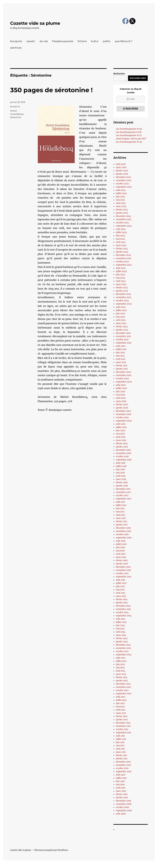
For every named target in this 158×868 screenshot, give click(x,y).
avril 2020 (121, 398)
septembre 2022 (124, 304)
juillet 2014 (121, 622)
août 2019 (121, 424)
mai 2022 (120, 317)
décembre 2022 (123, 294)
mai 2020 (120, 395)
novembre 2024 (124, 219)
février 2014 (122, 638)
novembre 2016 (124, 531)
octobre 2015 (122, 573)
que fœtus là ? (124, 41)
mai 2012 (120, 707)
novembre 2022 (124, 297)
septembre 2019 (124, 421)
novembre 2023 (124, 258)
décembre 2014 (123, 606)
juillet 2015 (121, 583)
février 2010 (122, 794)
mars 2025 (121, 206)
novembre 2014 (123, 609)
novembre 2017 (123, 492)
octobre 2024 (122, 223)
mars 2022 (121, 323)
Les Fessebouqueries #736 (129, 142)
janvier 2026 (122, 174)
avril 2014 (121, 632)
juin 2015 (120, 586)
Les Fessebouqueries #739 (129, 129)
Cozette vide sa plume (35, 23)
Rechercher (119, 74)
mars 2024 (121, 245)
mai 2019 (120, 434)
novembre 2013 (123, 648)
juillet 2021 (121, 349)
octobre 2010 (122, 768)
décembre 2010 (123, 762)
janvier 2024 (122, 252)
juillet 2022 (121, 310)
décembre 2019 (123, 411)
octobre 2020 (122, 379)
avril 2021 (121, 359)
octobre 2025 (122, 184)
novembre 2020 (124, 375)
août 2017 (121, 502)
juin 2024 (121, 236)
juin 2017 (120, 508)
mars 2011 (121, 752)
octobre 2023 (122, 262)
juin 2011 (120, 742)
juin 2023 (120, 275)
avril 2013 (121, 671)
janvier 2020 (122, 408)
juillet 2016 (121, 544)
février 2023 (122, 288)
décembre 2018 (123, 450)
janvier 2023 (122, 291)
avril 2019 (121, 437)
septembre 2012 (124, 694)
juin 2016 (120, 547)
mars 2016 (121, 557)
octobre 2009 (122, 807)
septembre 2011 (124, 733)
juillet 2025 (121, 193)
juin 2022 (121, 314)
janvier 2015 (122, 603)
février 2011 (122, 755)
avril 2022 (121, 320)
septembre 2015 (124, 577)
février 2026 (122, 171)
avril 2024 (121, 242)
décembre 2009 (124, 801)
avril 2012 (121, 710)
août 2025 (121, 190)
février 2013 (122, 677)
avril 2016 (121, 554)
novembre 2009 (124, 804)
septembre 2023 (124, 265)
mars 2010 (121, 791)
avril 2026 (121, 164)
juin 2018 (120, 469)
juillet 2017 (121, 505)
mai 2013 (120, 668)
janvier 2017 (122, 525)
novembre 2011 (123, 726)
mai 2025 (120, 200)
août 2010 (121, 775)
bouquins (16, 41)
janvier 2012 (122, 720)
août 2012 (121, 697)
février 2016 (122, 560)
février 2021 (122, 366)
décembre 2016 (123, 528)
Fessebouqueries (63, 41)
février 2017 (122, 521)
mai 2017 (120, 512)
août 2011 (120, 736)
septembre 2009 (124, 811)
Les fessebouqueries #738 (129, 132)
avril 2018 (121, 476)
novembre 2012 (123, 687)
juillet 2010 (121, 778)
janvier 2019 (122, 447)
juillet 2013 (121, 661)
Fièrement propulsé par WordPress (51, 850)
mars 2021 (121, 362)
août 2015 (121, 580)
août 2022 (121, 307)
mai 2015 (120, 590)
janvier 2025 (122, 213)
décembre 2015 (123, 567)
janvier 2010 (122, 798)
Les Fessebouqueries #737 (129, 135)
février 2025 (122, 210)
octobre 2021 (122, 340)
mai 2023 (120, 278)
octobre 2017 (122, 495)
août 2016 (121, 541)
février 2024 (122, 249)
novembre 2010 (123, 765)
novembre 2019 (124, 414)
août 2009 (121, 814)
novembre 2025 (124, 180)
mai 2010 (120, 785)
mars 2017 (121, 518)
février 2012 (122, 716)
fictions (82, 41)
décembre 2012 (123, 684)
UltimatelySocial (104, 866)
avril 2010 (121, 788)
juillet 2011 (121, 739)
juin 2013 (120, 664)
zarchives (16, 48)
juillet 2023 (121, 271)
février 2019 (122, 444)
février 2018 (122, 482)
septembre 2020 (124, 382)
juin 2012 (120, 703)
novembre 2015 (123, 570)
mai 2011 (120, 746)
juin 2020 (121, 392)
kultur (95, 41)
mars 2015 (121, 596)
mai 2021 (120, 356)
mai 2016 (120, 551)
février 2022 (122, 327)
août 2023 (121, 268)
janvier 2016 (122, 564)
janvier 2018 (122, 486)
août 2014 (121, 619)
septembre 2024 (124, 226)
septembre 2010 (124, 772)
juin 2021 (120, 353)
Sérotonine (16, 117)
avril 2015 (121, 593)
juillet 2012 (121, 700)
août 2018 (121, 463)
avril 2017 (121, 515)
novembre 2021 (123, 336)
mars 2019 (121, 440)
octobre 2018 (122, 457)
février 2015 (122, 599)
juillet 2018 (121, 466)
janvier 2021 (122, 369)
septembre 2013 (124, 655)
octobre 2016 (122, 534)
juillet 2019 (121, 427)
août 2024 (121, 229)
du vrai (44, 41)
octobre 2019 (122, 418)
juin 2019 (120, 431)
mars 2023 (121, 284)
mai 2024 (120, 239)
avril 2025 (121, 203)
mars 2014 (121, 635)
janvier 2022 (122, 330)
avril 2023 (121, 281)
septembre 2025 (124, 187)
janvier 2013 (122, 681)
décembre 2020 (123, 372)
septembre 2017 (124, 499)
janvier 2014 (122, 642)
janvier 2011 (122, 759)
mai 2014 (120, 629)
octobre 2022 (122, 301)
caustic (31, 41)
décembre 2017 (123, 489)
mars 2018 (121, 479)
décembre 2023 (123, 255)
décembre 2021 (123, 333)
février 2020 (122, 405)
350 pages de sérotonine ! (51, 90)
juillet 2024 (121, 232)
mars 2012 (121, 713)
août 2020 (121, 385)
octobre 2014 (122, 612)
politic (107, 41)
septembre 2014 (124, 616)
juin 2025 (121, 197)
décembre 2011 (123, 723)
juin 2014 (120, 625)
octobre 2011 (122, 729)
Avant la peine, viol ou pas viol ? (131, 139)
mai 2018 (120, 473)
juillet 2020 (121, 388)
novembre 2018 (123, 453)
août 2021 (121, 346)
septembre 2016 (124, 538)
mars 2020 (121, 401)
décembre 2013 (123, 645)
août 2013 (121, 658)
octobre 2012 (122, 690)
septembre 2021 (124, 343)
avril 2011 (120, 749)
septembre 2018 (124, 460)
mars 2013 (121, 674)
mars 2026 (121, 167)
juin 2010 (120, 781)
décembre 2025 (123, 177)
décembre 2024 (123, 216)
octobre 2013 (122, 651)
